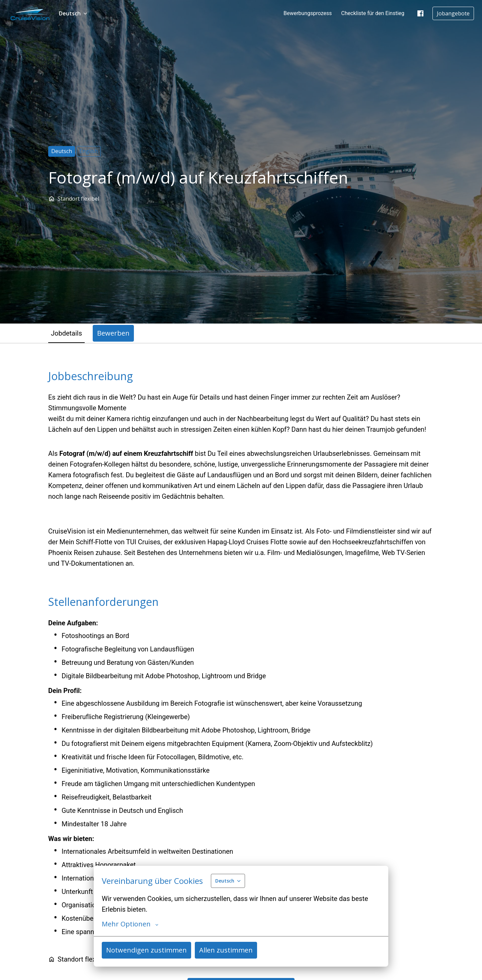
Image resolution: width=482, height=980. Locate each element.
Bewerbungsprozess (308, 13)
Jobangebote (453, 13)
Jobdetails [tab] (66, 333)
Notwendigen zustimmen (146, 950)
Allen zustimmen (226, 950)
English (89, 151)
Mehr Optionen (130, 924)
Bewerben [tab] (113, 333)
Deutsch (62, 151)
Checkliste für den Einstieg (373, 13)
